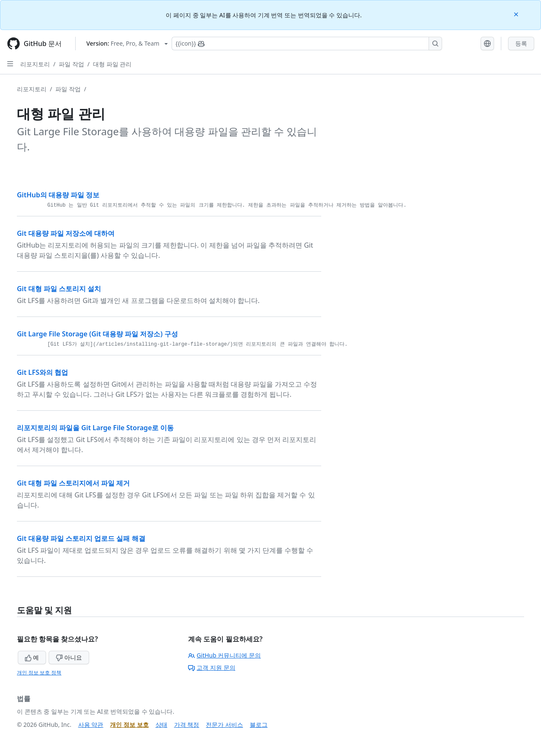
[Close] (517, 14)
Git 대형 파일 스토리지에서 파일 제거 (73, 483)
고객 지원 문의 (212, 667)
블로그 (259, 725)
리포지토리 (35, 64)
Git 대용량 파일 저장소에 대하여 (66, 233)
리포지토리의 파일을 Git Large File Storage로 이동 (95, 428)
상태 (161, 725)
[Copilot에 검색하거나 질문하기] (307, 44)
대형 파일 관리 (112, 64)
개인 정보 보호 (129, 725)
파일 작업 (71, 64)
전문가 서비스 (224, 725)
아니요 (69, 657)
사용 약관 (91, 725)
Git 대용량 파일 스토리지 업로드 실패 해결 (81, 538)
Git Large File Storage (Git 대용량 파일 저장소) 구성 (97, 334)
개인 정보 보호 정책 (39, 673)
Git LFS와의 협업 (42, 372)
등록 (521, 43)
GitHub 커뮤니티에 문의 (224, 655)
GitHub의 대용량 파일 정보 (58, 195)
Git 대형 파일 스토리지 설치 (59, 289)
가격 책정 (187, 725)
